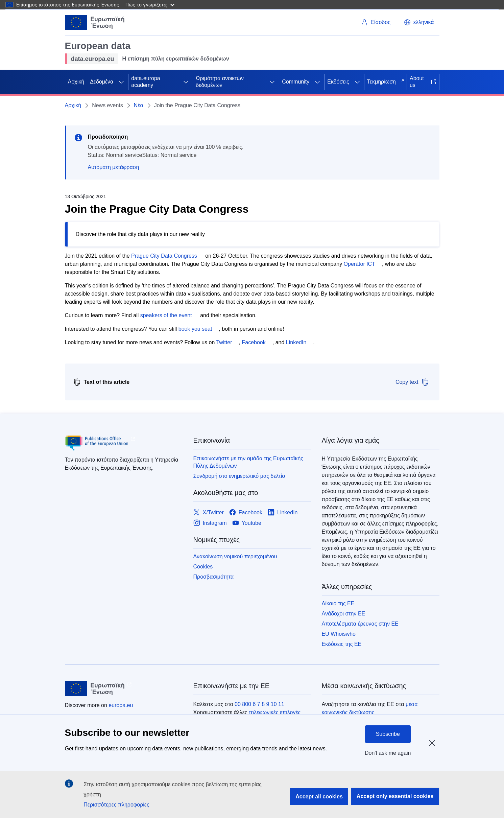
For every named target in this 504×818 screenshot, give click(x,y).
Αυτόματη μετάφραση (114, 167)
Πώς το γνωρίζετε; (150, 5)
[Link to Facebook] (246, 512)
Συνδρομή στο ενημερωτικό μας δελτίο (239, 476)
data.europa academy (146, 82)
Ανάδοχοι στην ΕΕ (344, 614)
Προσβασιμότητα (214, 577)
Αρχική (76, 82)
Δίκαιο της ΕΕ (338, 603)
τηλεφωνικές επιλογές (275, 712)
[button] (419, 22)
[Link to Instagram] (210, 523)
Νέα (139, 105)
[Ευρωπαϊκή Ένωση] (95, 22)
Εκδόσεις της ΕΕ (342, 644)
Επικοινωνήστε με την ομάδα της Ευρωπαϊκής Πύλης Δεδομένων (248, 462)
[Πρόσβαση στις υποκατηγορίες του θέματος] (121, 82)
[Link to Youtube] (247, 523)
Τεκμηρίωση (386, 82)
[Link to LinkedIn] (283, 512)
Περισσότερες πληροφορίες (116, 805)
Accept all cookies (319, 797)
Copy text (412, 382)
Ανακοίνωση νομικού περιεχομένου (235, 556)
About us (423, 82)
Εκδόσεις (338, 82)
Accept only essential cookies (395, 796)
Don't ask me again (388, 753)
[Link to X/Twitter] (209, 512)
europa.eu (121, 705)
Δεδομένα (102, 82)
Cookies (203, 567)
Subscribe (388, 734)
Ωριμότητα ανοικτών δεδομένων (220, 82)
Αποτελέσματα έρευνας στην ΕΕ (360, 624)
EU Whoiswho (339, 634)
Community (296, 82)
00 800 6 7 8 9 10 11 (259, 704)
